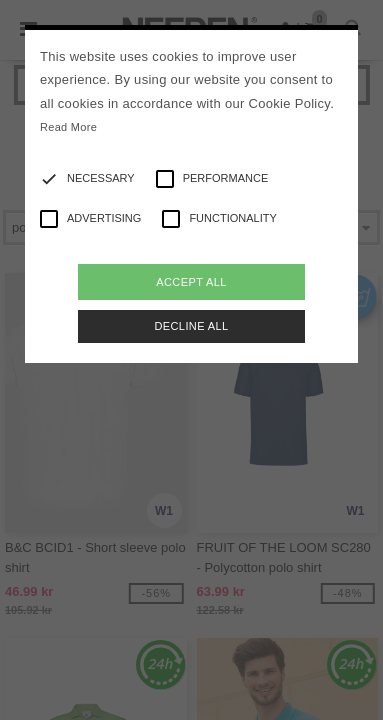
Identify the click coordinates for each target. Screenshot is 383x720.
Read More (68, 127)
